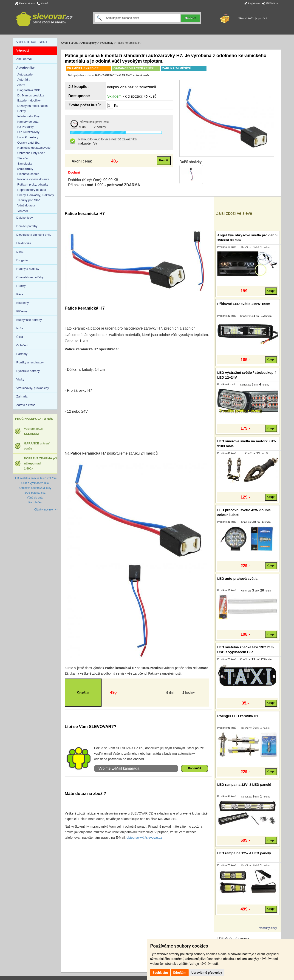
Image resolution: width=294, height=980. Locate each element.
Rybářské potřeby (28, 371)
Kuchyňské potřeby (29, 320)
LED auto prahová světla (237, 578)
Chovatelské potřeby (30, 277)
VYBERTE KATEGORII (32, 42)
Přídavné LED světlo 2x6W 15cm (244, 304)
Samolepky (25, 164)
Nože (20, 328)
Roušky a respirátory (30, 362)
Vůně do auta (26, 205)
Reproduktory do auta (32, 190)
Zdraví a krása (26, 405)
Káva (20, 294)
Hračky (21, 286)
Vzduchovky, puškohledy (33, 388)
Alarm (21, 85)
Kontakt (43, 3)
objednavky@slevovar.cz (144, 838)
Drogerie (22, 260)
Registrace (252, 3)
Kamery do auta (28, 122)
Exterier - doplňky (29, 100)
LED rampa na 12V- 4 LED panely (244, 853)
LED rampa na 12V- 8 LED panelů (244, 784)
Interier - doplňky (29, 116)
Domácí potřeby (27, 226)
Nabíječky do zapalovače (34, 148)
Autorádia (24, 80)
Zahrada (22, 396)
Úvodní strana (25, 3)
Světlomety (106, 43)
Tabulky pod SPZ (29, 200)
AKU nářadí (24, 59)
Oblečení (22, 345)
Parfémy (22, 354)
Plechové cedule (28, 174)
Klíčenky (22, 311)
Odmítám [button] (180, 973)
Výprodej (23, 51)
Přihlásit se (270, 3)
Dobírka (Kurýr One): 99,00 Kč (93, 180)
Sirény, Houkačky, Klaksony (36, 195)
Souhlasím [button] (160, 973)
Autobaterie (25, 74)
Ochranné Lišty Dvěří (31, 153)
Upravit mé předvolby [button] (207, 973)
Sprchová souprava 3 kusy (35, 488)
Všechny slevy (268, 928)
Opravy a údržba (28, 143)
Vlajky (20, 379)
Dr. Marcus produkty (31, 95)
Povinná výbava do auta (33, 179)
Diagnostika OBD (29, 90)
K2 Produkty (26, 127)
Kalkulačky (35, 502)
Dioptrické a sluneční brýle (34, 235)
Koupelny (23, 303)
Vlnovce (23, 211)
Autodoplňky (89, 43)
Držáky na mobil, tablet (33, 106)
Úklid (20, 337)
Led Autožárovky (28, 132)
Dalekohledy (25, 218)
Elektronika (24, 243)
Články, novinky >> (46, 510)
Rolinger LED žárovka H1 (238, 716)
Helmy (22, 111)
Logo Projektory (28, 137)
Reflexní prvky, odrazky (33, 184)
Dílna (20, 252)
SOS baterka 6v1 (35, 493)
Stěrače (23, 158)
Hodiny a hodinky (28, 269)
